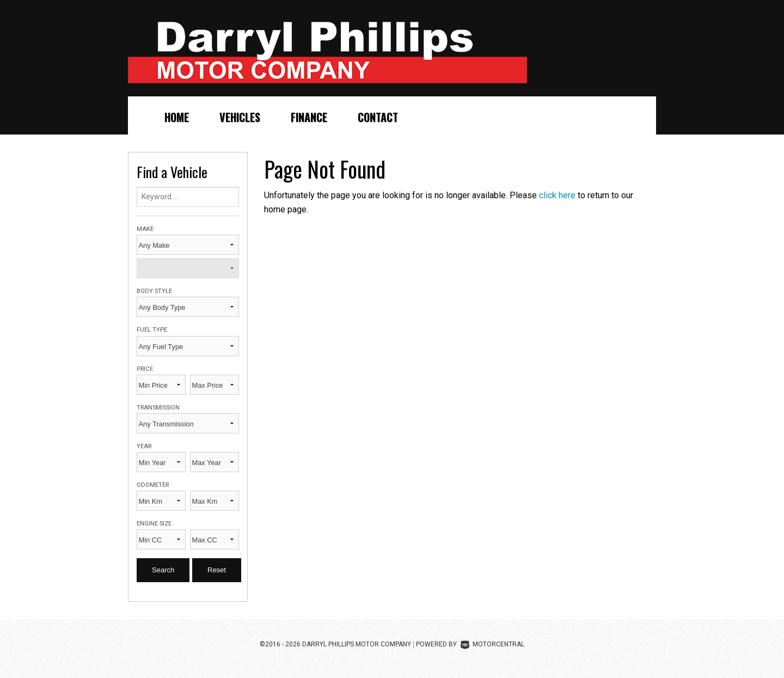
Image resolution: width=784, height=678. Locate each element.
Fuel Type (152, 330)
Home (177, 117)
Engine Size (154, 524)
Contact (378, 117)
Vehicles (240, 117)
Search (163, 570)
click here (557, 195)
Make (145, 229)
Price (145, 369)
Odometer (153, 485)
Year (144, 446)
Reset (217, 570)
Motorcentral (492, 644)
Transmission (158, 408)
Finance (309, 117)
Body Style (154, 291)
